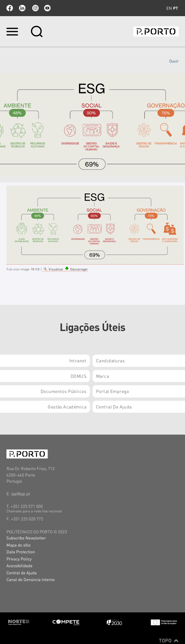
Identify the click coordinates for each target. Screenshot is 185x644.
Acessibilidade (19, 565)
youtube (47, 8)
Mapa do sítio (19, 545)
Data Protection (21, 552)
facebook (10, 8)
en (169, 8)
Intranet (78, 360)
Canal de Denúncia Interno (31, 579)
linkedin (22, 8)
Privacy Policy (19, 559)
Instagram (35, 8)
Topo (169, 640)
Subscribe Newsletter (26, 538)
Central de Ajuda (22, 573)
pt (175, 8)
